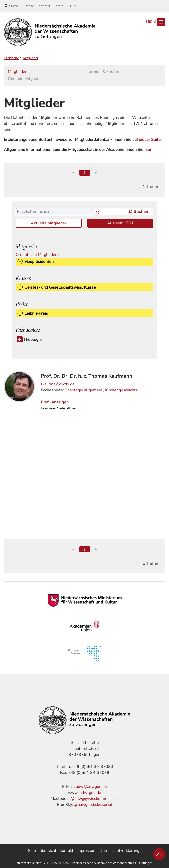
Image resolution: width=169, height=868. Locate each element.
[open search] (11, 6)
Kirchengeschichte (121, 390)
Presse (29, 6)
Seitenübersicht (42, 851)
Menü (156, 22)
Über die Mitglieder (26, 79)
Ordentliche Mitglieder (40, 255)
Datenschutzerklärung (119, 851)
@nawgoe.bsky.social (93, 805)
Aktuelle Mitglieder (49, 223)
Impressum (86, 851)
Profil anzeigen (55, 402)
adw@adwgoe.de (91, 787)
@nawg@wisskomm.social (95, 799)
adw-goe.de (90, 793)
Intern (59, 6)
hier (148, 150)
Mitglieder (31, 58)
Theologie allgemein (84, 390)
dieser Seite (150, 140)
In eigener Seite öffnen (59, 408)
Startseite (11, 58)
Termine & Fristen (103, 72)
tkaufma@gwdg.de (58, 384)
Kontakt (44, 6)
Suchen (138, 211)
